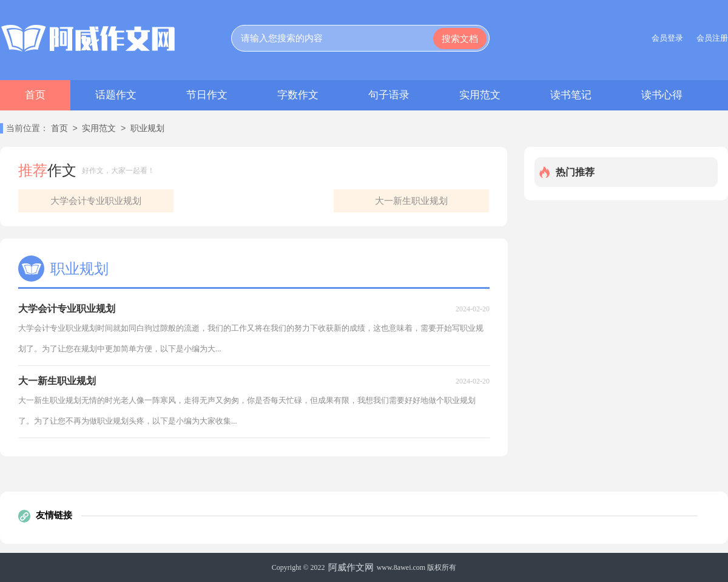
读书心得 (662, 95)
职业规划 (147, 129)
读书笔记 (571, 95)
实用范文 (480, 95)
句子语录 (389, 95)
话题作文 (116, 95)
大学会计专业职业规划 (96, 201)
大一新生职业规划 (411, 201)
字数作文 (298, 95)
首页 (35, 95)
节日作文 (207, 95)
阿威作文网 (351, 567)
